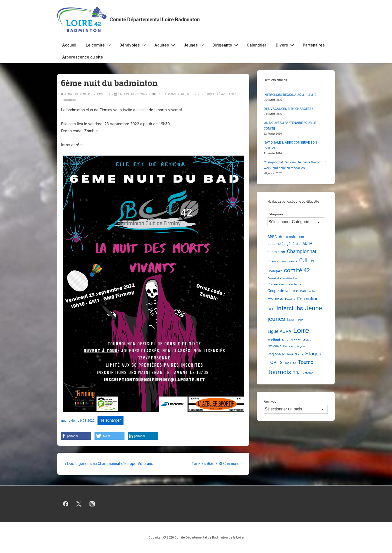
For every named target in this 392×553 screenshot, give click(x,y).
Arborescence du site (83, 57)
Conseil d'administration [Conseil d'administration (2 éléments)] (282, 279)
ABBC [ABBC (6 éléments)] (272, 237)
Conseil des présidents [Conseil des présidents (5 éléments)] (284, 284)
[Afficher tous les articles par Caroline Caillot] (77, 94)
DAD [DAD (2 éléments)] (303, 291)
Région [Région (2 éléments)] (301, 346)
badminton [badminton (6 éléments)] (276, 252)
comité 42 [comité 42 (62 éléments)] (297, 270)
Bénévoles (133, 45)
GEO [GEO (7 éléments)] (271, 309)
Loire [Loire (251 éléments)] (301, 330)
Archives (270, 402)
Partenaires (314, 45)
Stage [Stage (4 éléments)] (299, 354)
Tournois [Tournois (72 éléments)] (279, 372)
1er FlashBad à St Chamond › (217, 464)
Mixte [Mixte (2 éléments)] (285, 340)
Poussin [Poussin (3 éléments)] (289, 346)
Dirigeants (226, 45)
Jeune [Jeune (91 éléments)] (313, 308)
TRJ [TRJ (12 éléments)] (297, 373)
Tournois (68, 100)
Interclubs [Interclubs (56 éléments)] (290, 309)
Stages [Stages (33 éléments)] (313, 354)
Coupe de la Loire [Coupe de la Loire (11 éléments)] (283, 291)
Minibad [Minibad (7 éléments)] (274, 340)
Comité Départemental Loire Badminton (155, 20)
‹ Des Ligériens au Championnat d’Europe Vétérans (109, 464)
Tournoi (193, 94)
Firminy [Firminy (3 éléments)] (290, 299)
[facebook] (66, 504)
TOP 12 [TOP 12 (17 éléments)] (275, 362)
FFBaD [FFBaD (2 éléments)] (279, 300)
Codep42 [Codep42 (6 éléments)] (275, 271)
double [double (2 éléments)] (312, 291)
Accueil (69, 45)
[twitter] (79, 504)
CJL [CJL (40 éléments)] (304, 260)
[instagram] (92, 504)
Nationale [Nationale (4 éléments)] (274, 346)
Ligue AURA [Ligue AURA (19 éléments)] (279, 331)
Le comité (99, 45)
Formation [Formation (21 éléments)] (308, 299)
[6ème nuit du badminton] (133, 94)
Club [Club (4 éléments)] (314, 261)
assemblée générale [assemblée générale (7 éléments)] (284, 244)
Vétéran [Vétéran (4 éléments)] (308, 373)
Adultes (165, 45)
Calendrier (256, 45)
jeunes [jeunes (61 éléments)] (276, 319)
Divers (285, 45)
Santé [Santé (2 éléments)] (290, 355)
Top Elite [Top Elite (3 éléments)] (290, 363)
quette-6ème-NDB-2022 (78, 421)
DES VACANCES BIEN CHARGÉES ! (288, 109)
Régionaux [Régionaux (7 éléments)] (276, 354)
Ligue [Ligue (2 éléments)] (300, 320)
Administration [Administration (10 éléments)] (291, 237)
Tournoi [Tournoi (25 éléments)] (306, 362)
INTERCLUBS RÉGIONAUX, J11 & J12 (290, 95)
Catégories (275, 214)
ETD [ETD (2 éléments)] (270, 300)
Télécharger (110, 420)
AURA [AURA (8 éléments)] (307, 244)
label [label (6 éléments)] (291, 320)
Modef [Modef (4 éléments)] (296, 340)
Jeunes (194, 45)
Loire (181, 94)
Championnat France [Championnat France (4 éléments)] (282, 261)
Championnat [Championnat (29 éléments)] (302, 251)
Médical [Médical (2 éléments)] (307, 340)
